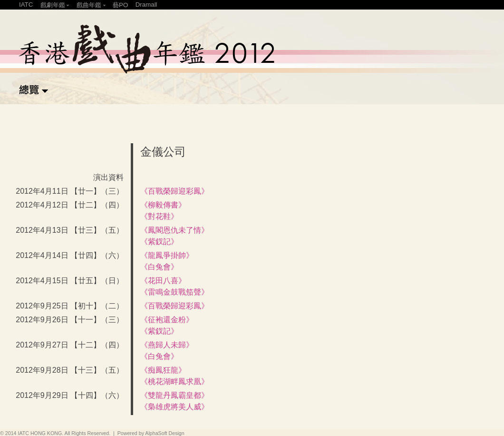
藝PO (120, 5)
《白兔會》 (159, 267)
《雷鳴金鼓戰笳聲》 (174, 292)
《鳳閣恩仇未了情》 (174, 230)
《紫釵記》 (159, 242)
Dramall (146, 5)
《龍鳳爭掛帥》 (167, 255)
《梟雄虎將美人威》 (174, 407)
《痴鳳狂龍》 (163, 370)
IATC (26, 5)
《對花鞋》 (159, 216)
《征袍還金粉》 (167, 320)
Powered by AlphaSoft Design (151, 433)
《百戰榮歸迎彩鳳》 (174, 191)
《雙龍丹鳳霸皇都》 (174, 395)
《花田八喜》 (163, 281)
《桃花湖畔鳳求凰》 (174, 381)
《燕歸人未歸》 (167, 345)
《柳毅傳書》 (163, 205)
